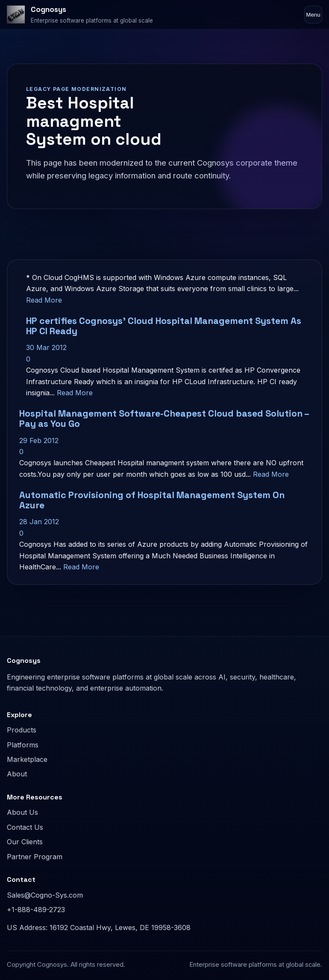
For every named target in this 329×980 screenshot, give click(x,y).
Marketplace (27, 759)
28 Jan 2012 (39, 522)
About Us (22, 812)
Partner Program (35, 857)
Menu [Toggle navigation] (313, 15)
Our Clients (25, 842)
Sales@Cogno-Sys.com (45, 895)
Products (22, 730)
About (17, 774)
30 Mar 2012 (46, 347)
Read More (44, 300)
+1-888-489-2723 (36, 910)
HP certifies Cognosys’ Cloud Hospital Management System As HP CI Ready (164, 326)
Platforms (23, 745)
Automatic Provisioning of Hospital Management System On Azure (152, 500)
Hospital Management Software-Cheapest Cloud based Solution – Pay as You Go (164, 419)
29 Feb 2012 (39, 440)
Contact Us (25, 827)
